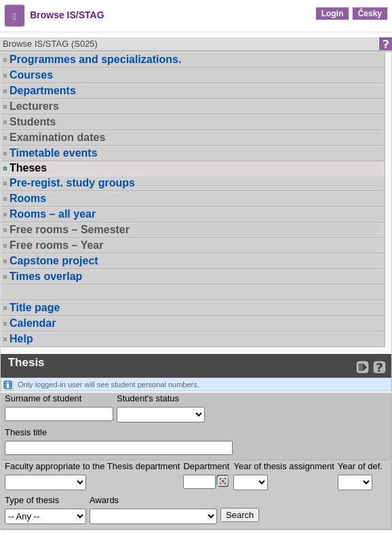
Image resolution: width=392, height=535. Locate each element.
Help (21, 339)
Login (333, 14)
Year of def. (360, 466)
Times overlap (46, 276)
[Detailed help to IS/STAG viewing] (379, 367)
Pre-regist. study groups (72, 183)
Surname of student (43, 398)
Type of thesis (32, 500)
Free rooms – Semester (70, 230)
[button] (15, 16)
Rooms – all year (53, 214)
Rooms (28, 198)
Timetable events (54, 153)
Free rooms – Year (56, 245)
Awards (104, 500)
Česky (370, 14)
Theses (28, 168)
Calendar (33, 323)
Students (33, 122)
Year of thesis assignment (283, 466)
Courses (31, 75)
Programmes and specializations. (95, 59)
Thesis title (26, 432)
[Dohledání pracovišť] (223, 481)
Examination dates (57, 137)
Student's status (148, 398)
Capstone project (54, 261)
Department (206, 466)
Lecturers (34, 106)
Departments (43, 91)
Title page (35, 308)
